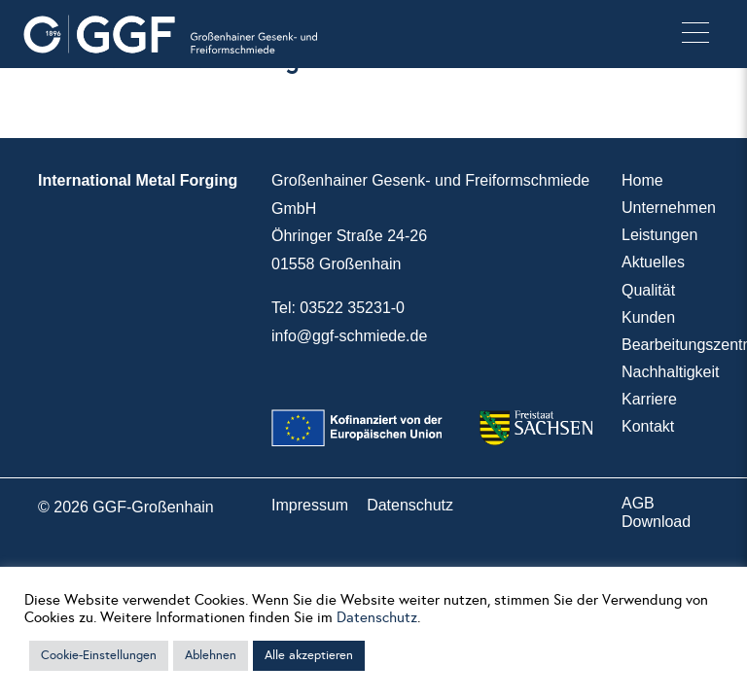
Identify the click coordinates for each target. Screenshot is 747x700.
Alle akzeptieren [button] (309, 655)
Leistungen (659, 235)
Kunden (648, 317)
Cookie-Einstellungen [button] (99, 655)
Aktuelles (653, 262)
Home (642, 180)
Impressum (310, 505)
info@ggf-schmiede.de (349, 336)
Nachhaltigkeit (671, 372)
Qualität (648, 290)
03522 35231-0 (352, 308)
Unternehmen (669, 208)
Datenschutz (410, 505)
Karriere (649, 399)
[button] (695, 34)
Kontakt (648, 426)
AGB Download (656, 512)
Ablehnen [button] (211, 655)
